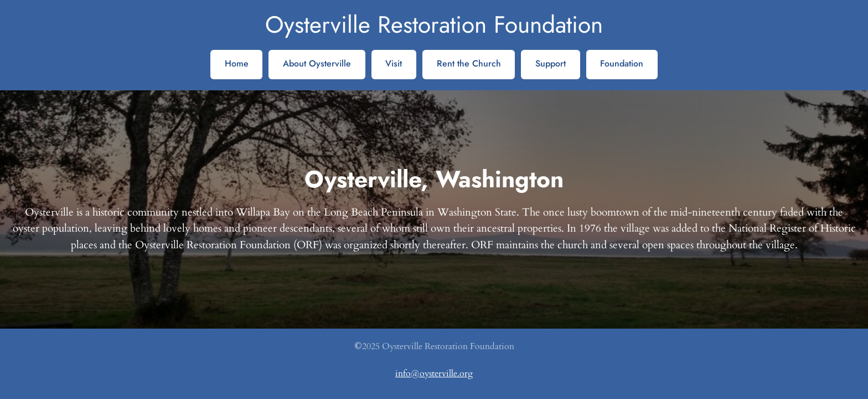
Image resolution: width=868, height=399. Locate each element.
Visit (394, 63)
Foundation (622, 63)
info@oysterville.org (434, 374)
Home (237, 63)
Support (551, 63)
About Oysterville (317, 63)
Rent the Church (469, 63)
